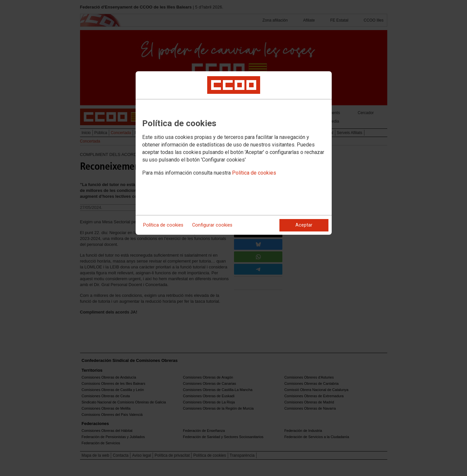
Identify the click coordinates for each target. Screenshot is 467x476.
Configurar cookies (212, 225)
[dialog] (234, 153)
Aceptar (304, 225)
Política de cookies (254, 173)
